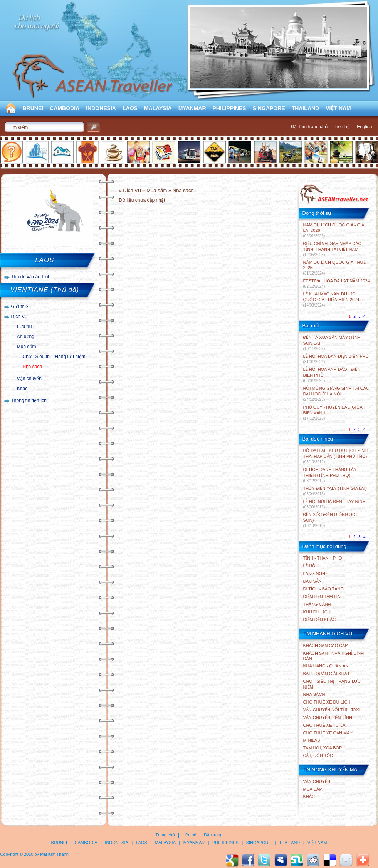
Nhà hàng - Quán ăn (326, 666)
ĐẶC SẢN (312, 581)
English (364, 127)
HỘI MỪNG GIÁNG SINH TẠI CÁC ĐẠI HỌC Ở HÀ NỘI (336, 394)
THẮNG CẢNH (317, 604)
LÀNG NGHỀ (315, 573)
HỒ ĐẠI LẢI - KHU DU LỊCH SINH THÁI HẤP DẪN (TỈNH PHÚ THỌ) (336, 456)
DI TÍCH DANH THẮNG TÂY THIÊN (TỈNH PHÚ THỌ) (330, 475)
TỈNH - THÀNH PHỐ (323, 558)
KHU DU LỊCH (317, 612)
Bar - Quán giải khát (327, 674)
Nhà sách (33, 367)
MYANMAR (192, 108)
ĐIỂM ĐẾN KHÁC (320, 620)
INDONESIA (101, 108)
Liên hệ (342, 127)
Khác (22, 389)
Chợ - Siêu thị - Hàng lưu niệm (54, 357)
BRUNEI (33, 108)
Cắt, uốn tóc (318, 756)
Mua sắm (27, 347)
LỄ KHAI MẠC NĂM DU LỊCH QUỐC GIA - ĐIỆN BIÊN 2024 (331, 299)
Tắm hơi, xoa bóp (323, 748)
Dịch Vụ (19, 317)
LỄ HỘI (310, 566)
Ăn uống (26, 337)
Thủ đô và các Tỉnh (31, 277)
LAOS (130, 108)
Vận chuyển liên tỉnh (328, 717)
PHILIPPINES (229, 108)
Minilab (312, 740)
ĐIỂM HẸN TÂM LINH (323, 597)
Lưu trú (24, 327)
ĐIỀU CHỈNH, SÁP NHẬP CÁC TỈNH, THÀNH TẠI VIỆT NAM (332, 249)
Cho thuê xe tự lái (325, 725)
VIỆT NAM (338, 108)
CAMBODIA (65, 108)
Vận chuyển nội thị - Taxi (332, 710)
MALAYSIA (158, 108)
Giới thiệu (21, 307)
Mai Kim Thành (54, 854)
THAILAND (306, 108)
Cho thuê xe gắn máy (328, 733)
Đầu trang (213, 835)
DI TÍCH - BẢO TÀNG (324, 589)
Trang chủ (165, 835)
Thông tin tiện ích (29, 400)
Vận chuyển (29, 379)
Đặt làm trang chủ (309, 127)
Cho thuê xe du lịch (327, 702)
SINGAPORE (269, 108)
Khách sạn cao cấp (326, 645)
